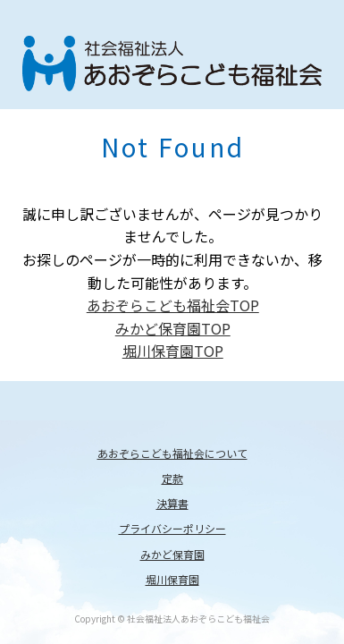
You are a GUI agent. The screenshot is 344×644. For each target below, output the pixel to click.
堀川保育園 (172, 579)
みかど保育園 (172, 554)
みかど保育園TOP (173, 328)
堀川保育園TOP (173, 351)
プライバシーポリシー (172, 528)
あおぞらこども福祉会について (172, 453)
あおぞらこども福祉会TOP (173, 305)
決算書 (172, 503)
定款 (172, 478)
